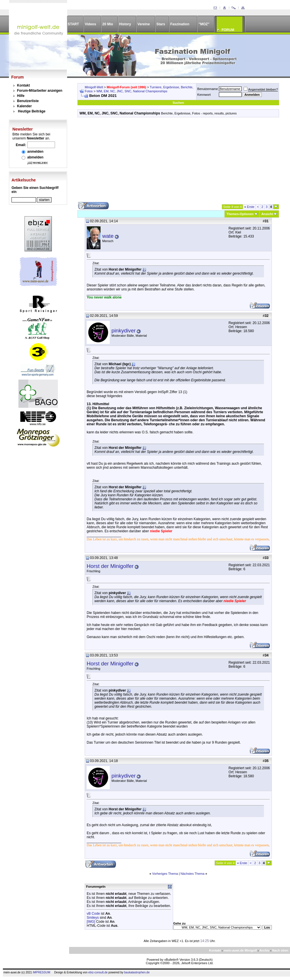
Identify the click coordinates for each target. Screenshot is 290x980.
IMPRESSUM (42, 972)
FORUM (228, 30)
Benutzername (208, 89)
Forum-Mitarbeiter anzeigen (40, 91)
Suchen (178, 103)
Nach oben (280, 950)
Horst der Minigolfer (110, 566)
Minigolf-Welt (94, 87)
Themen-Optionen (240, 214)
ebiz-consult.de (98, 972)
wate (108, 236)
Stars (161, 24)
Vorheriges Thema (165, 874)
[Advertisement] (178, 162)
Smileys (93, 918)
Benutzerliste (28, 101)
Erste (249, 207)
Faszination (180, 24)
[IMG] (91, 922)
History (125, 24)
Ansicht (267, 214)
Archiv (264, 950)
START (73, 24)
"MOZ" (204, 24)
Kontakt (23, 85)
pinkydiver (124, 331)
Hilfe (21, 96)
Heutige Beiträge (32, 111)
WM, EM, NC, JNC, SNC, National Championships (132, 91)
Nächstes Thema (193, 874)
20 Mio (108, 24)
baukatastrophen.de (137, 972)
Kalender (24, 106)
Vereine (144, 24)
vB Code (93, 914)
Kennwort (204, 95)
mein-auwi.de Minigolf (240, 950)
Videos (90, 24)
